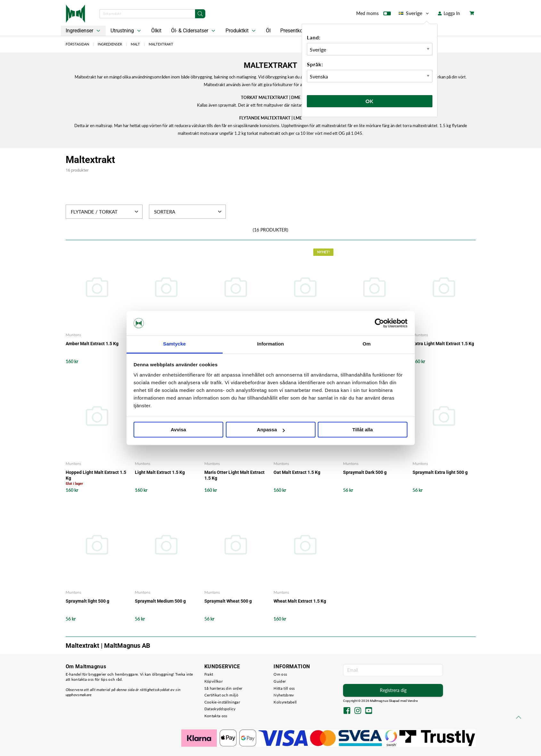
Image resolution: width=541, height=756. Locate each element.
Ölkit (156, 31)
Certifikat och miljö (221, 695)
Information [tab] (271, 344)
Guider (280, 681)
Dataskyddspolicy (220, 709)
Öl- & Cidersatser (194, 31)
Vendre (413, 701)
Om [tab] (367, 344)
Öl (268, 31)
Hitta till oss (284, 688)
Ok (370, 101)
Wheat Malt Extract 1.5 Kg (300, 601)
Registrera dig (393, 690)
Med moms (373, 15)
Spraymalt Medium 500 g (160, 601)
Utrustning (126, 31)
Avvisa (178, 430)
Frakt (209, 674)
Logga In (449, 13)
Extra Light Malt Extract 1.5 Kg (443, 344)
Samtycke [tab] (174, 344)
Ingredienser (84, 31)
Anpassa (271, 430)
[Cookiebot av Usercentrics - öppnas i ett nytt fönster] (379, 323)
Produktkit (241, 31)
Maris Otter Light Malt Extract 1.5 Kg (234, 475)
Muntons (73, 335)
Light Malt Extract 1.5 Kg (160, 472)
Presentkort (293, 31)
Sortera (189, 212)
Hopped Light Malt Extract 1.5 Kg (96, 475)
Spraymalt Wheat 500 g (228, 601)
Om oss (280, 674)
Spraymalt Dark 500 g (365, 472)
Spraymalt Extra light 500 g (440, 472)
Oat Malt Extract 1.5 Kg (297, 472)
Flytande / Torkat (105, 212)
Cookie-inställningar (222, 702)
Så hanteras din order (223, 688)
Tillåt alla (363, 430)
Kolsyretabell (285, 702)
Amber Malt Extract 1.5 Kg (92, 344)
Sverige (414, 13)
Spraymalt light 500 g (87, 601)
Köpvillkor (213, 681)
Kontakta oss (216, 716)
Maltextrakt (161, 44)
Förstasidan (77, 44)
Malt (135, 44)
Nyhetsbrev (284, 695)
